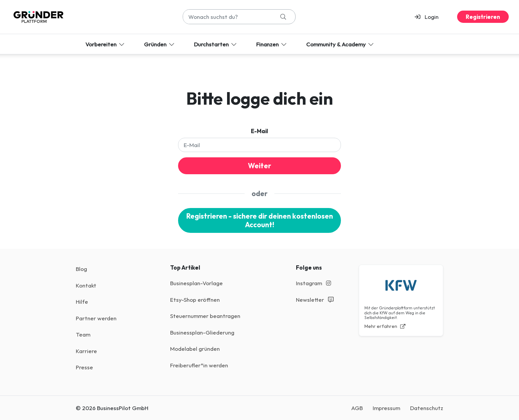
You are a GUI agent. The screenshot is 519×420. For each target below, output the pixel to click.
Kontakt (86, 285)
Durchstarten (216, 44)
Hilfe (82, 302)
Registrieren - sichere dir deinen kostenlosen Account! (260, 220)
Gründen (160, 44)
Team (83, 334)
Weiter (259, 166)
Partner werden (96, 318)
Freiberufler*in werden (199, 365)
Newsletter (315, 300)
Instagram (313, 283)
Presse (84, 367)
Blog (81, 269)
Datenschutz (427, 408)
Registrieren (483, 17)
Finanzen (272, 44)
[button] (429, 17)
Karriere (86, 351)
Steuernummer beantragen (205, 316)
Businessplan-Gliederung (202, 332)
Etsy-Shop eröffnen (195, 300)
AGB (357, 408)
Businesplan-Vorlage (196, 283)
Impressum (386, 408)
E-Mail (259, 131)
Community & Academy (340, 44)
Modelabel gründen (195, 349)
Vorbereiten (105, 44)
